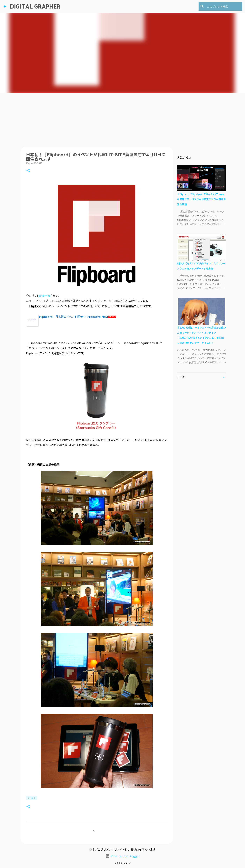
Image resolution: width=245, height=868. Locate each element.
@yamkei (45, 296)
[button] (28, 171)
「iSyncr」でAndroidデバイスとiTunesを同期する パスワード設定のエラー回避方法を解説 (201, 199)
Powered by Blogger (123, 856)
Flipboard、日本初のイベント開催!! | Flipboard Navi (73, 317)
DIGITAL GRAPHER (35, 6)
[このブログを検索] (224, 6)
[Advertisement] (123, 119)
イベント (32, 798)
